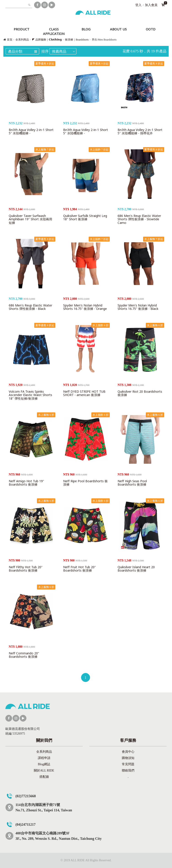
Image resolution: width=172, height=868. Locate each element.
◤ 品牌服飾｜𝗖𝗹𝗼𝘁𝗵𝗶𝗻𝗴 (47, 40)
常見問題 (128, 764)
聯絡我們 (128, 770)
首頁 (10, 40)
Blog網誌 (44, 764)
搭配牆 (44, 777)
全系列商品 (22, 40)
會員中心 (128, 752)
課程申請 (44, 758)
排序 (45, 51)
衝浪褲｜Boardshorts (77, 40)
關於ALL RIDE (44, 770)
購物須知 (128, 758)
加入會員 (151, 5)
